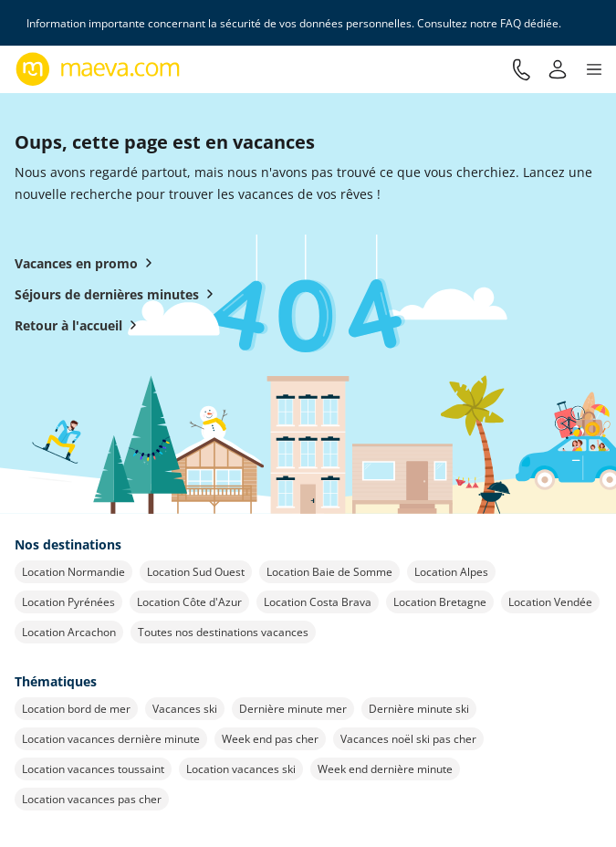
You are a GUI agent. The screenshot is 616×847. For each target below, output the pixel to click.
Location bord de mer (76, 709)
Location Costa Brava (318, 602)
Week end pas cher (270, 739)
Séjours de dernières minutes (118, 294)
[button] (594, 69)
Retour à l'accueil (79, 325)
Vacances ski (185, 709)
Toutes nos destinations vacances (223, 632)
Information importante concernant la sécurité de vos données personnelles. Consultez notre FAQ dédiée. (295, 23)
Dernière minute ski (419, 709)
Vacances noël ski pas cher (408, 739)
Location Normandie (73, 572)
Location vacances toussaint (93, 769)
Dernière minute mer (293, 709)
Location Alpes (451, 572)
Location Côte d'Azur (189, 602)
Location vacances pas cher (92, 799)
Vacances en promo (87, 263)
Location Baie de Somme (329, 572)
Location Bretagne (440, 602)
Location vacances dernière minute (111, 739)
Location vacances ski (241, 769)
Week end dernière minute (385, 769)
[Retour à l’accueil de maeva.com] (98, 69)
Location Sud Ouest (196, 572)
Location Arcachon (69, 632)
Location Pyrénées (68, 602)
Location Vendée (550, 602)
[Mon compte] (558, 69)
